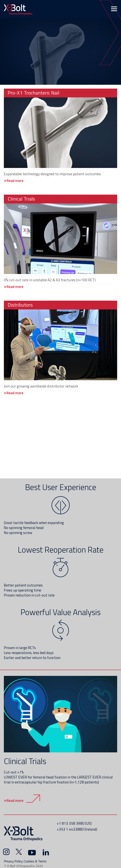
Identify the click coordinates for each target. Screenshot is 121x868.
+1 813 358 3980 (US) (74, 823)
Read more (15, 800)
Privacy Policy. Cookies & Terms (25, 861)
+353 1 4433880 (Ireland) (77, 829)
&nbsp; (60, 51)
